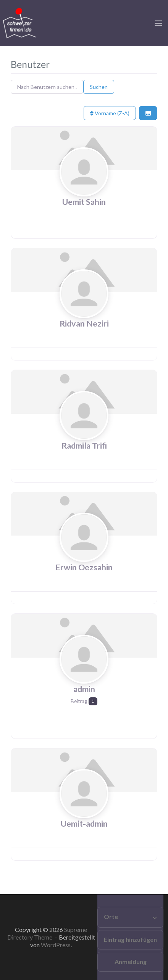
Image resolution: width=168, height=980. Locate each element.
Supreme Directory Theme (47, 933)
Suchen (99, 87)
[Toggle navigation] (158, 23)
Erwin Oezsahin (84, 567)
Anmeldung (131, 961)
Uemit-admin (84, 824)
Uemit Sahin (84, 202)
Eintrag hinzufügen (130, 939)
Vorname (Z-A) (110, 113)
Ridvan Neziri (84, 323)
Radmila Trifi (84, 446)
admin (84, 689)
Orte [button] (111, 916)
